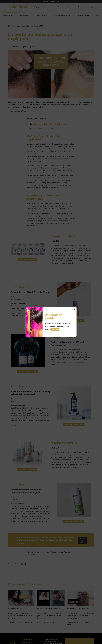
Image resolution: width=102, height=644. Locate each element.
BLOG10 (55, 330)
